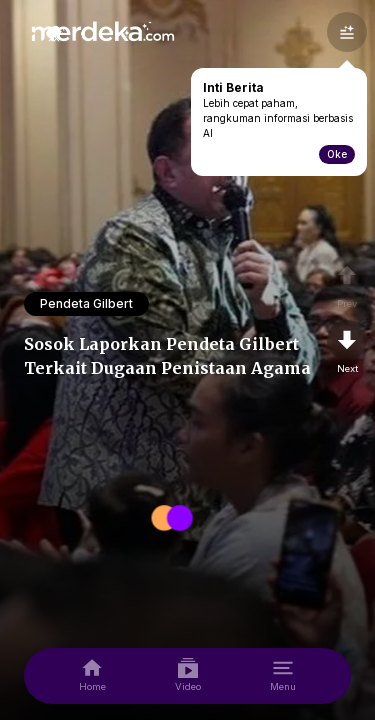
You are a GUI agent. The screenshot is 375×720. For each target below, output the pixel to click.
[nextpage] (347, 348)
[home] (92, 676)
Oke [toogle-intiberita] (337, 154)
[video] (188, 676)
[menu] (283, 676)
